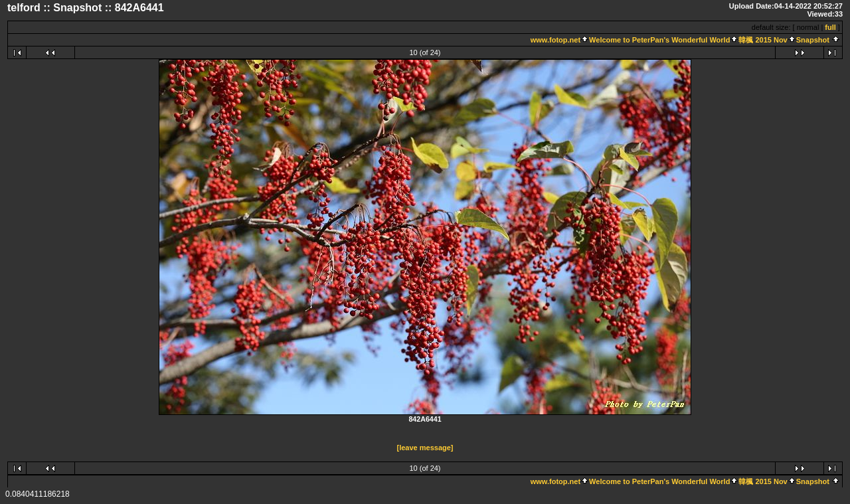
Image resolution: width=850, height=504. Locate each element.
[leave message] (425, 448)
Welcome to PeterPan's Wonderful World (659, 40)
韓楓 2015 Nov (763, 40)
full (830, 27)
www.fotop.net (555, 40)
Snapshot (813, 40)
